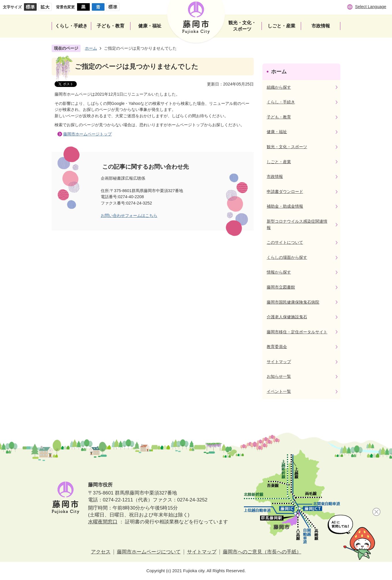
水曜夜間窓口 (103, 522)
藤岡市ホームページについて (149, 552)
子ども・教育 (279, 117)
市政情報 (275, 176)
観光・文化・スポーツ (287, 147)
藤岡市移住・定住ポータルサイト (297, 332)
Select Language (371, 7)
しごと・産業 (279, 162)
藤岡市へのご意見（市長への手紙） (262, 552)
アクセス (101, 552)
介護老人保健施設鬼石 (287, 317)
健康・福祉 (277, 132)
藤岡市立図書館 (281, 287)
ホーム (91, 48)
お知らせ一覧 (279, 376)
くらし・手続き (281, 102)
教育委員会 (277, 347)
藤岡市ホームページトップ (87, 134)
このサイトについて (285, 242)
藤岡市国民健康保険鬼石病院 (293, 302)
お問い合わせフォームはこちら (129, 215)
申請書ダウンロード (285, 192)
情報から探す (279, 272)
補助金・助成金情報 (285, 206)
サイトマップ (279, 362)
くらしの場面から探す (287, 257)
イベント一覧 (279, 391)
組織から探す (279, 87)
